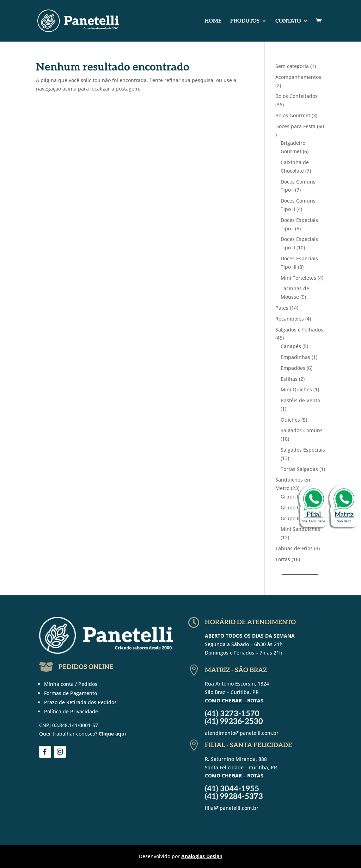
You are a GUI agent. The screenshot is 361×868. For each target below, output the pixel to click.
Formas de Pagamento (71, 693)
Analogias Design (202, 856)
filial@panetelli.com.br (232, 808)
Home (213, 21)
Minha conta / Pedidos (71, 684)
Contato (288, 21)
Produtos (245, 21)
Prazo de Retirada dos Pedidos (80, 702)
